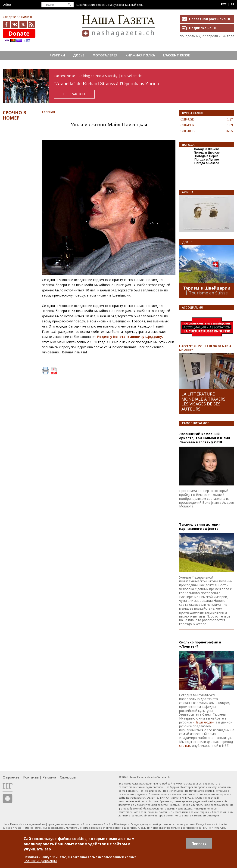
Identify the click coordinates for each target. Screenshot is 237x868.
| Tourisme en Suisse (207, 293)
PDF (54, 371)
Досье (79, 55)
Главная (48, 112)
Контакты (31, 777)
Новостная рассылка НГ (210, 19)
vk (15, 24)
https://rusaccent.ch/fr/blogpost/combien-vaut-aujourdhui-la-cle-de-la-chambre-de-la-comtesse (118, 86)
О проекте (11, 777)
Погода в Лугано (207, 159)
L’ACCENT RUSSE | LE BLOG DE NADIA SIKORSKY (205, 348)
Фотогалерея (105, 55)
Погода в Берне (207, 156)
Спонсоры (68, 777)
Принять (199, 843)
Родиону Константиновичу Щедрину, (130, 337)
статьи (185, 746)
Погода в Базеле (207, 163)
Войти (7, 5)
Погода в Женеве (207, 149)
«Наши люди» (203, 722)
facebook (6, 24)
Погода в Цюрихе (207, 153)
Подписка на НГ (203, 28)
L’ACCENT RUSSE (176, 55)
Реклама (49, 777)
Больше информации (40, 861)
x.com (23, 24)
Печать (46, 371)
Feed (31, 24)
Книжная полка (140, 55)
